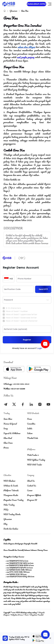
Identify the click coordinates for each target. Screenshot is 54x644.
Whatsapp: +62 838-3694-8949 (16, 384)
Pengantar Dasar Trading (13, 500)
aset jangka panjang (26, 57)
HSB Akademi (9, 481)
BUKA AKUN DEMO (36, 4)
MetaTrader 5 (33, 455)
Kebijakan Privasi (17, 615)
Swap (6, 428)
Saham (30, 433)
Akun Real (8, 438)
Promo (6, 448)
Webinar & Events (11, 486)
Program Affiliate (34, 495)
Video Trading (9, 505)
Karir (26, 615)
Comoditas (31, 424)
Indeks (30, 428)
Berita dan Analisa (11, 529)
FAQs (6, 510)
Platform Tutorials (11, 490)
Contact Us (32, 486)
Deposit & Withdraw (12, 433)
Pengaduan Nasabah (37, 615)
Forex (30, 419)
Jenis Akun (8, 419)
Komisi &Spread (10, 424)
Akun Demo (8, 443)
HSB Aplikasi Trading (36, 460)
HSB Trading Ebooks (12, 514)
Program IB (32, 500)
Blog (5, 524)
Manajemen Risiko (11, 495)
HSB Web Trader (34, 465)
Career (30, 490)
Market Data (33, 438)
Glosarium (14, 11)
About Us (31, 481)
